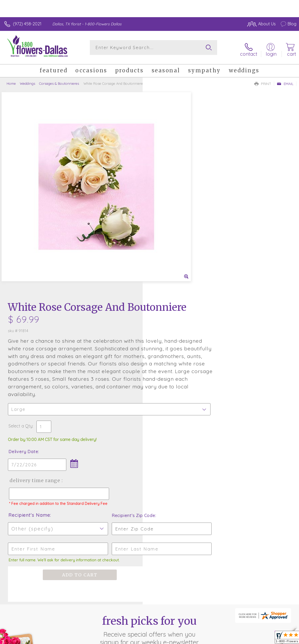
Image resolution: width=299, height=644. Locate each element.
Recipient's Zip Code (245, 340)
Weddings (27, 81)
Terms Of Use (175, 638)
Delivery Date (166, 271)
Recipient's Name (172, 339)
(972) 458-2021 (27, 24)
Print (263, 81)
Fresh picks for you (150, 455)
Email (285, 81)
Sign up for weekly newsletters (150, 484)
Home (11, 81)
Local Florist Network (244, 638)
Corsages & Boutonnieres (59, 81)
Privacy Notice (207, 638)
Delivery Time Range (177, 300)
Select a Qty (163, 245)
